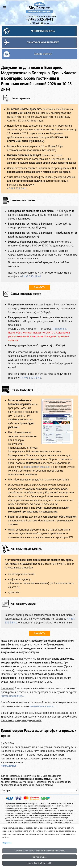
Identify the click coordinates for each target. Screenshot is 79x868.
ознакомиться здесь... (43, 706)
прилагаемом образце (37, 467)
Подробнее (7, 843)
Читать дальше (9, 766)
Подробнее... (60, 329)
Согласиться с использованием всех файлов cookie (40, 851)
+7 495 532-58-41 (17, 188)
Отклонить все (39, 857)
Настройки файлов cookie (40, 863)
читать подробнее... (13, 696)
